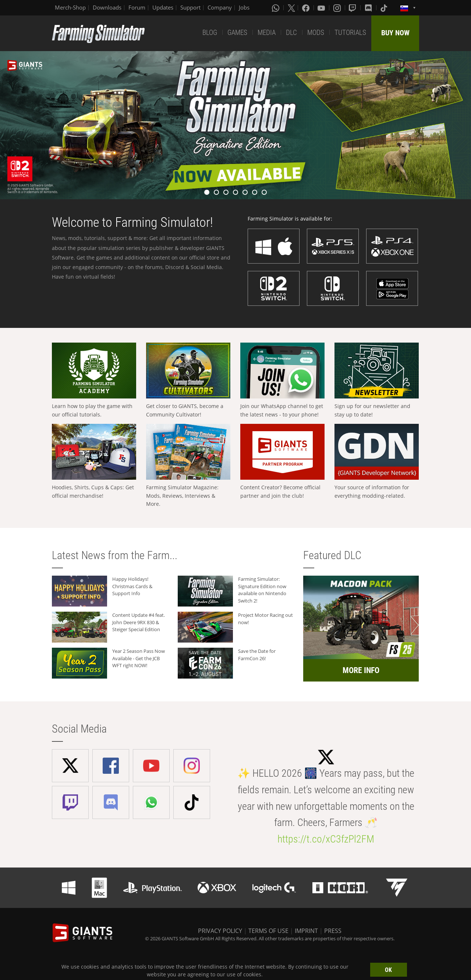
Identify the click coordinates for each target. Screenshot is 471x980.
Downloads (107, 7)
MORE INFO (361, 670)
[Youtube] (322, 8)
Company (220, 7)
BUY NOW (395, 33)
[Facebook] (307, 8)
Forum (137, 7)
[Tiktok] (385, 8)
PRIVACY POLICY (220, 931)
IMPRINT (306, 931)
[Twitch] (353, 8)
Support (190, 7)
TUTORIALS (350, 33)
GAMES (237, 33)
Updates (163, 7)
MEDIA (267, 33)
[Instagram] (338, 8)
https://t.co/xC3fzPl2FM (326, 839)
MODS (316, 33)
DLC (291, 33)
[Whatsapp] (276, 8)
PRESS (333, 931)
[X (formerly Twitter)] (291, 8)
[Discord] (369, 8)
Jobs (244, 7)
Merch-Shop (70, 7)
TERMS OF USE (268, 931)
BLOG (210, 33)
